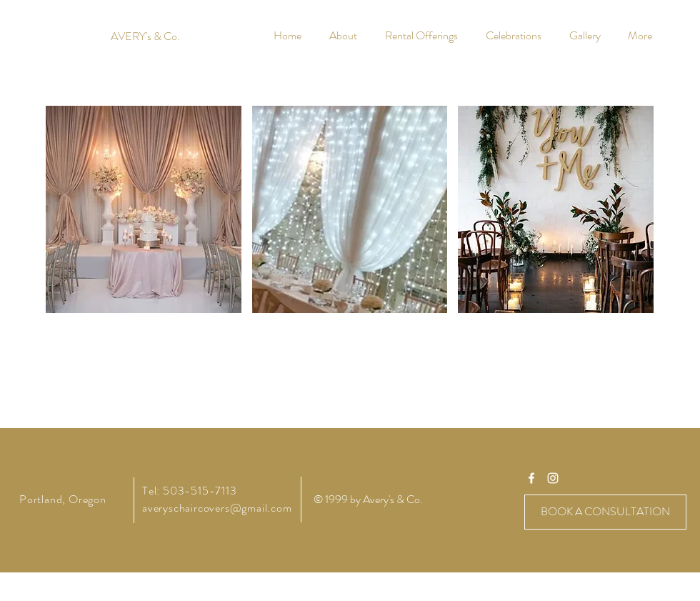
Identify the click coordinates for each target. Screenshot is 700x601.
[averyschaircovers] (531, 478)
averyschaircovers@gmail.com (217, 508)
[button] (144, 209)
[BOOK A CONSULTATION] (605, 512)
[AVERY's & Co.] (145, 36)
